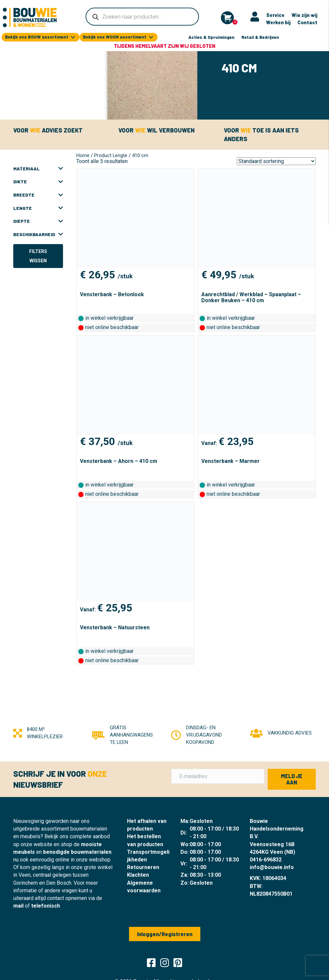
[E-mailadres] (218, 776)
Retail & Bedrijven (260, 37)
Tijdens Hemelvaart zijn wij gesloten (164, 45)
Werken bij (278, 22)
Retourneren (143, 867)
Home (83, 155)
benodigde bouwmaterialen (77, 851)
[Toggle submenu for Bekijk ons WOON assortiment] (151, 37)
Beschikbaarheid (38, 234)
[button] (292, 778)
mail (18, 905)
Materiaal (38, 168)
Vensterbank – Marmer (230, 460)
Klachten (138, 874)
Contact (307, 22)
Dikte (38, 181)
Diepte (38, 221)
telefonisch (46, 905)
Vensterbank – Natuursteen (115, 627)
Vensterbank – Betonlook (112, 294)
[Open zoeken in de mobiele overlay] (142, 17)
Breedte (38, 194)
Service (275, 15)
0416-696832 (266, 859)
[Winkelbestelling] (276, 161)
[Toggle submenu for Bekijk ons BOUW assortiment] (73, 37)
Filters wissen (38, 255)
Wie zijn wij (304, 15)
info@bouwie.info (272, 867)
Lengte (38, 208)
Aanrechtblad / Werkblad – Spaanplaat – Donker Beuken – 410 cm (251, 297)
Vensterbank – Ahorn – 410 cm (119, 460)
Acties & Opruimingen (211, 37)
